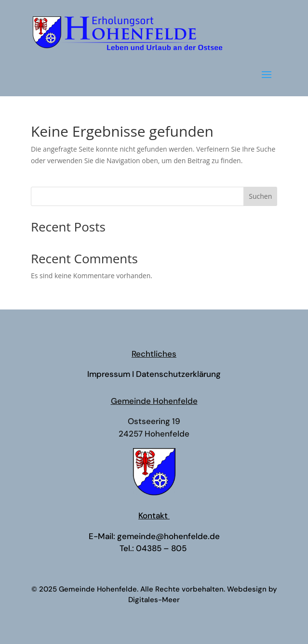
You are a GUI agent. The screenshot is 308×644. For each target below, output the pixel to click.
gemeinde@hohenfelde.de (168, 536)
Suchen (260, 196)
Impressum (109, 374)
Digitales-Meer (154, 600)
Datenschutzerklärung (178, 374)
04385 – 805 (162, 548)
